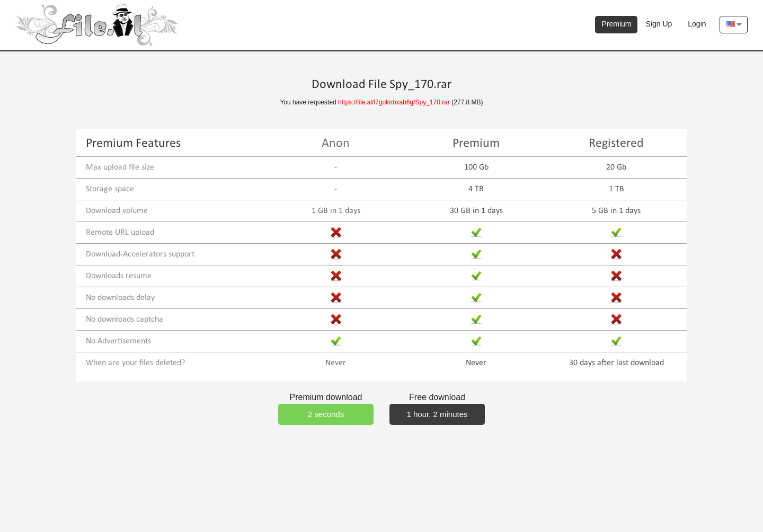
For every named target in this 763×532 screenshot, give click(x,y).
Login (697, 24)
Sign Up (659, 24)
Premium (616, 24)
